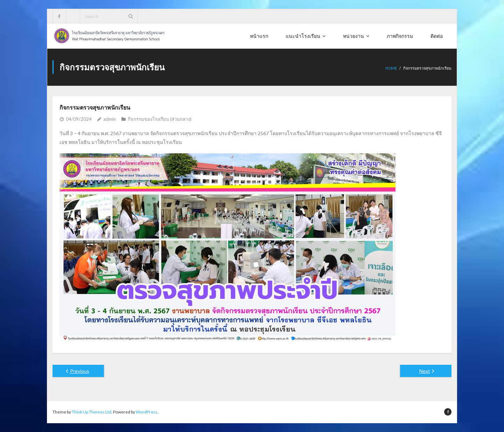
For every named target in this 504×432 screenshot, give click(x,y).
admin (110, 119)
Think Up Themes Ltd (92, 412)
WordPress (147, 412)
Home (391, 68)
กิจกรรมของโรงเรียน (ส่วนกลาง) (160, 119)
